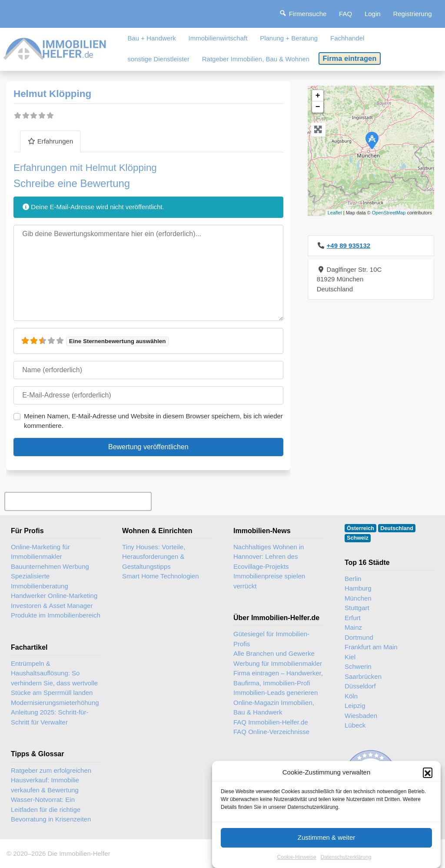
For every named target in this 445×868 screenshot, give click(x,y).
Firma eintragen (350, 58)
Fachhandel (347, 38)
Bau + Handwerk (151, 38)
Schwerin (358, 666)
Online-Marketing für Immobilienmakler (40, 552)
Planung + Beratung (289, 38)
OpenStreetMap (389, 213)
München (358, 598)
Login (373, 14)
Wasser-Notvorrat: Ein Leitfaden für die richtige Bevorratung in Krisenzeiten (51, 809)
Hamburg (358, 588)
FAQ (345, 14)
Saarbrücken (363, 676)
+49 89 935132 (349, 245)
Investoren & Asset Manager (52, 606)
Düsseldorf (360, 686)
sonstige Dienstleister (158, 59)
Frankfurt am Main (371, 647)
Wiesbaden (361, 716)
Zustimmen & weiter (327, 846)
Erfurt (353, 618)
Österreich (360, 528)
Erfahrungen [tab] (50, 141)
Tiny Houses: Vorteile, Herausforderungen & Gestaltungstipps (154, 557)
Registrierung (412, 14)
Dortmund (359, 637)
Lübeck (355, 725)
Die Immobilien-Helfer (79, 853)
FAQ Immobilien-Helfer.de (271, 722)
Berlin (353, 579)
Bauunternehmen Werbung (50, 566)
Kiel (350, 657)
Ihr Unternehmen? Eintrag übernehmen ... (78, 501)
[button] (428, 781)
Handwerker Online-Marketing (54, 596)
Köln (351, 696)
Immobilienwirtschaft (218, 38)
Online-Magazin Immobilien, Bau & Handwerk (274, 708)
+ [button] (318, 96)
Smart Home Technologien (160, 576)
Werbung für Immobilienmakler (278, 663)
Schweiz (358, 538)
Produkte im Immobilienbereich (56, 615)
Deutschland (397, 528)
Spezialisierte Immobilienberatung (40, 581)
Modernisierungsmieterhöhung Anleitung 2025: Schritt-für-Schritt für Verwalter (55, 712)
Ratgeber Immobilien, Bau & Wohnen (256, 59)
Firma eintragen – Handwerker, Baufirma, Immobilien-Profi (278, 678)
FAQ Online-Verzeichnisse (271, 732)
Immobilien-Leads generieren (276, 693)
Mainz (353, 627)
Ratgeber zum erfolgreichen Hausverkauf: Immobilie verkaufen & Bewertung (51, 780)
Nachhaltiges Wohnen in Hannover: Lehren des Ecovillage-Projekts (269, 557)
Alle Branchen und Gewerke (274, 653)
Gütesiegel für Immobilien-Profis (271, 639)
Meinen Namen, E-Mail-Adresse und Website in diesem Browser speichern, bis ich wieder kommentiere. (153, 421)
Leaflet (335, 213)
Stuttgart (357, 608)
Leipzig (355, 706)
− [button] (318, 107)
